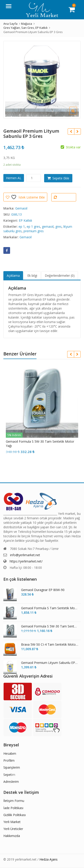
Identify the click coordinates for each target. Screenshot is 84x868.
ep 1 (22, 226)
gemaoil (48, 226)
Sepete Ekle (61, 178)
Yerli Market (12, 822)
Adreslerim (11, 782)
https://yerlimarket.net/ (26, 561)
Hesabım (10, 753)
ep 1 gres (33, 226)
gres (58, 226)
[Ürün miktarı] (33, 178)
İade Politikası (13, 808)
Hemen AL (14, 178)
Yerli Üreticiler (13, 829)
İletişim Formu (14, 801)
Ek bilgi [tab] (32, 276)
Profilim (9, 760)
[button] (77, 114)
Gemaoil (21, 208)
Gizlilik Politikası (15, 815)
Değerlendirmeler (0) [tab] (60, 276)
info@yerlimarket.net (25, 555)
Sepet (8, 775)
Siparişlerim (12, 767)
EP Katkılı (25, 220)
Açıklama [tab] (13, 276)
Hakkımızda (12, 836)
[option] (42, 80)
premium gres (34, 231)
